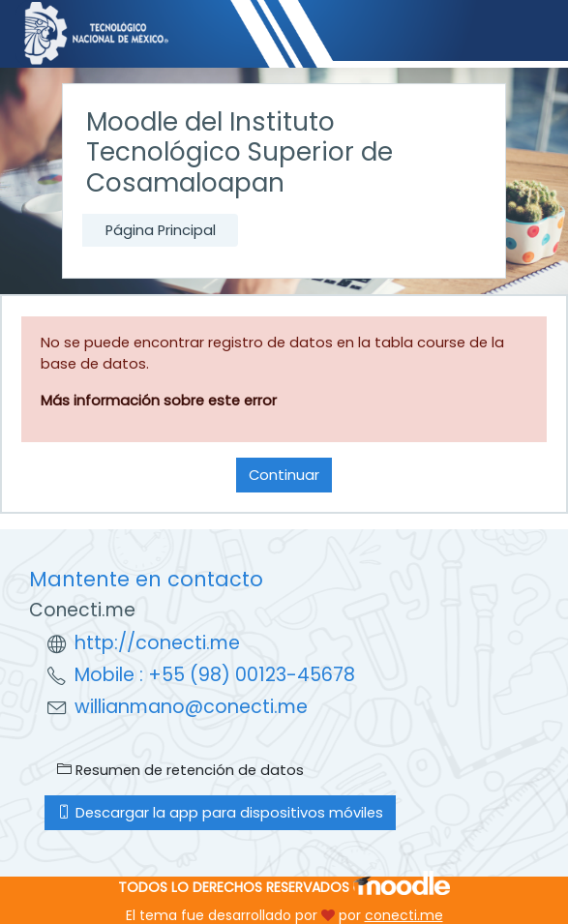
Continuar (284, 475)
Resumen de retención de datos (180, 770)
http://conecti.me (157, 643)
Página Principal (161, 230)
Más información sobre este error (159, 401)
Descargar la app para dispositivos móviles (220, 813)
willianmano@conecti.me (191, 707)
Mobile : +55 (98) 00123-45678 (215, 675)
